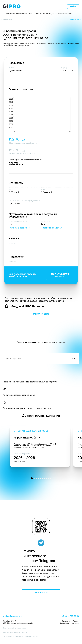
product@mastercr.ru (12, 616)
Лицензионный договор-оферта (15, 628)
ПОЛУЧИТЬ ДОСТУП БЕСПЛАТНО (60, 275)
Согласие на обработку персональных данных (20, 637)
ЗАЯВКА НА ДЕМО (41, 314)
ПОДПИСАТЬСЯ (41, 593)
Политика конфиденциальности (15, 632)
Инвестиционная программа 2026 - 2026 (19, 14)
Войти (73, 7)
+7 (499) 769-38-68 (71, 616)
